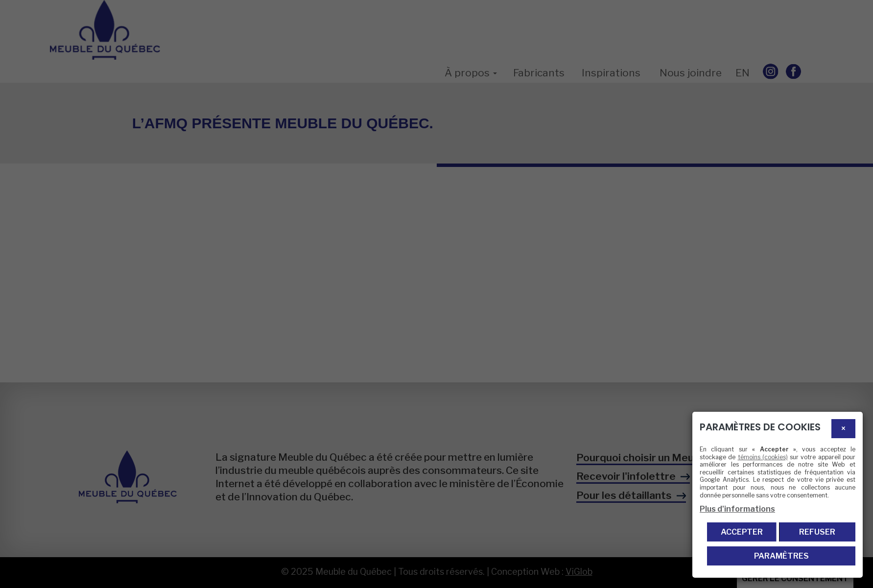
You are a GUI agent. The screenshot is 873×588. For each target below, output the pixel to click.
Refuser (817, 532)
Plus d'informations (737, 509)
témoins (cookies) (763, 457)
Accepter (742, 532)
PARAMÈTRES (781, 556)
